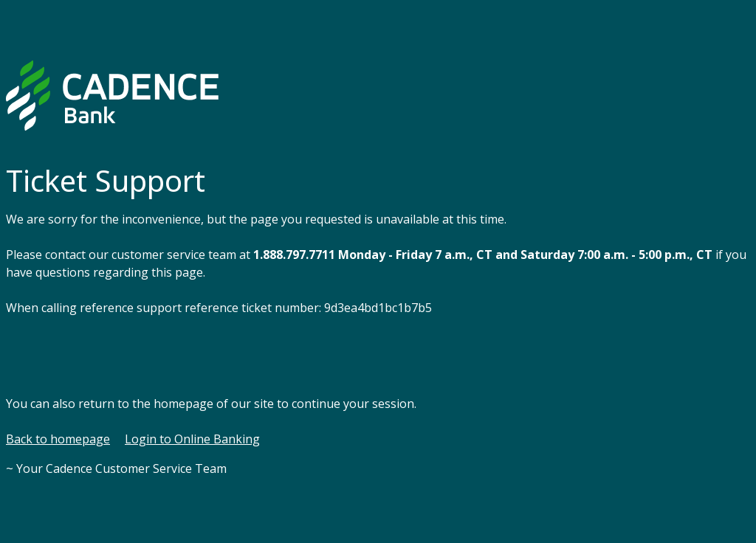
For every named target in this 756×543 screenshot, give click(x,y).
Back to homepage (58, 439)
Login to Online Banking (192, 439)
